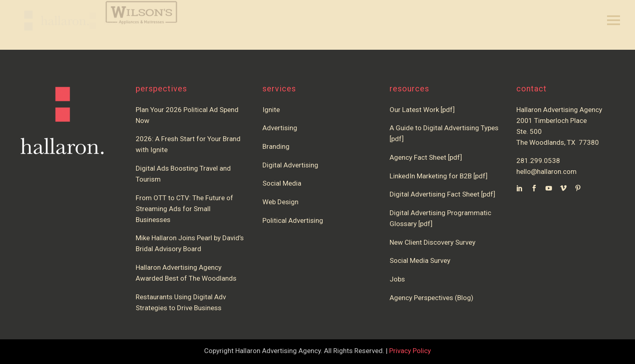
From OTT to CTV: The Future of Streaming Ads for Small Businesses (184, 209)
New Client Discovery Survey (433, 242)
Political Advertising (293, 220)
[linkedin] (520, 188)
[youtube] (549, 188)
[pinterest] (578, 188)
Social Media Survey (420, 260)
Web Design (280, 202)
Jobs (397, 279)
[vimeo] (563, 188)
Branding (276, 146)
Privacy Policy (410, 351)
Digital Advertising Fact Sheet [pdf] (442, 194)
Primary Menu (614, 20)
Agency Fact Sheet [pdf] (426, 157)
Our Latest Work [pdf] (422, 110)
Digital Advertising (290, 165)
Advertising (280, 128)
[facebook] (534, 188)
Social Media (282, 183)
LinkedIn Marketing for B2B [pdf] (440, 176)
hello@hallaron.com (547, 171)
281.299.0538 (538, 161)
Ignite (271, 110)
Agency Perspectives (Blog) (432, 298)
